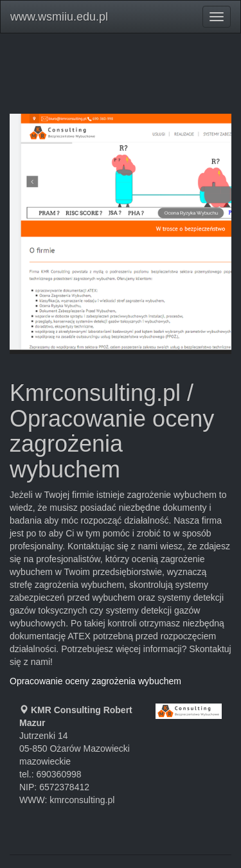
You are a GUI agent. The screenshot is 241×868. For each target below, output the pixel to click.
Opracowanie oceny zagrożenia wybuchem (95, 681)
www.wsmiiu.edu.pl (59, 17)
